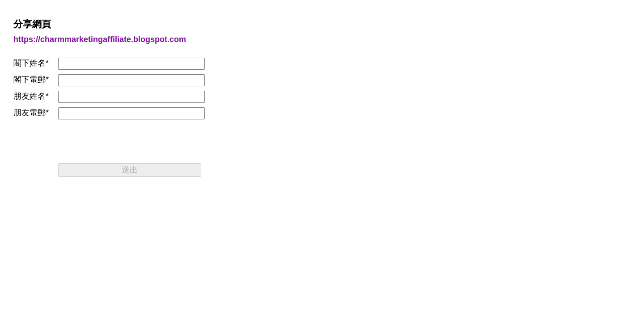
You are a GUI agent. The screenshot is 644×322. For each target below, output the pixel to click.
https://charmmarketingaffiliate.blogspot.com (100, 39)
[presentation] (126, 141)
